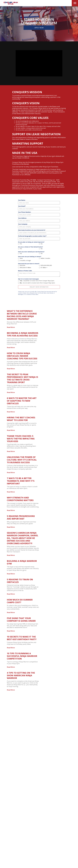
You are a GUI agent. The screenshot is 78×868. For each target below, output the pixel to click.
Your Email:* (22, 206)
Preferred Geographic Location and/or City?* (32, 236)
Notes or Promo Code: (25, 271)
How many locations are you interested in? (32, 230)
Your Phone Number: (25, 212)
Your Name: (22, 200)
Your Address (22, 218)
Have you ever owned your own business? (31, 252)
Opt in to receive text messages (28, 279)
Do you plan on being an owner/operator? (31, 242)
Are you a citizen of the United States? (30, 247)
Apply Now (39, 28)
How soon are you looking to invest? (30, 257)
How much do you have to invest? (29, 264)
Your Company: (23, 224)
